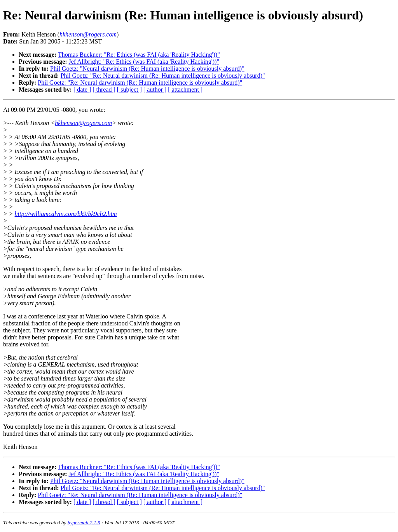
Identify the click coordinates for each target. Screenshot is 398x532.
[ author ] (155, 90)
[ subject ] (129, 90)
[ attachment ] (185, 90)
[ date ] (82, 90)
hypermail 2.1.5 (84, 522)
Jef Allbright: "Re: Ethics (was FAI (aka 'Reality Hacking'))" (144, 62)
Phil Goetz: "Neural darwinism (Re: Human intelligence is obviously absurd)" (147, 69)
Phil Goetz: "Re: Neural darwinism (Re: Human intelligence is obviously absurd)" (163, 76)
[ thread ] (104, 90)
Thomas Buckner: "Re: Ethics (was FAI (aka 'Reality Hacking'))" (139, 55)
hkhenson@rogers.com (83, 123)
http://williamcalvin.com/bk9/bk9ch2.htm (66, 214)
